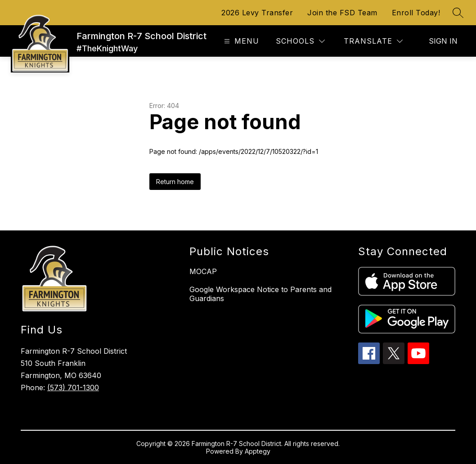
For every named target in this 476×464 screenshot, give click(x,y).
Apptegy (258, 451)
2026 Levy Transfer (257, 13)
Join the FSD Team (342, 13)
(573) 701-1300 (73, 387)
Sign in (443, 41)
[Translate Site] (373, 41)
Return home (175, 182)
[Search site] (458, 13)
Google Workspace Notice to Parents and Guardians (260, 294)
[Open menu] (240, 41)
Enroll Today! (416, 13)
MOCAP (203, 271)
